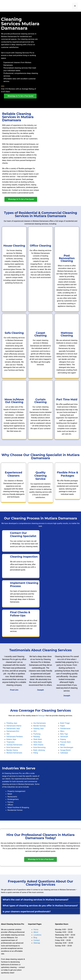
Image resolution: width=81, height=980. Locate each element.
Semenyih (64, 737)
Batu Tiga (64, 734)
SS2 (8, 734)
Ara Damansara (39, 723)
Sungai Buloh (65, 750)
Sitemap (37, 943)
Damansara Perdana (15, 737)
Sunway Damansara (14, 745)
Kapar (63, 726)
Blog (35, 937)
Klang (36, 753)
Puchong (37, 734)
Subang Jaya (38, 728)
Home (36, 929)
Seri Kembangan (67, 747)
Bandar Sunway (39, 726)
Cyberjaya (64, 753)
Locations (37, 935)
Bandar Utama (12, 750)
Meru (62, 731)
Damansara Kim (13, 731)
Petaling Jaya (12, 723)
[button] (40, 859)
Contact (37, 940)
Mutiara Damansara (14, 753)
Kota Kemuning (39, 747)
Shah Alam (38, 739)
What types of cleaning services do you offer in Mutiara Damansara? (40, 906)
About (36, 932)
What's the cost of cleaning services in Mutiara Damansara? (36, 900)
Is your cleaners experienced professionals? (27, 912)
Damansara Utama (14, 726)
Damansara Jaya (13, 728)
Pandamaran (65, 728)
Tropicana (10, 742)
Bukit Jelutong (39, 750)
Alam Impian (38, 745)
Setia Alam (38, 742)
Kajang (63, 739)
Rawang (37, 737)
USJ (35, 731)
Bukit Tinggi (65, 723)
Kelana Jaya (11, 739)
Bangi (62, 745)
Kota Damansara (13, 747)
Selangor (42, 716)
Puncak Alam (65, 742)
